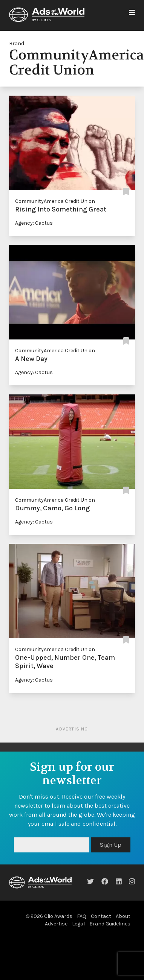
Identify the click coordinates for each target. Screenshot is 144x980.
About (123, 916)
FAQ (82, 916)
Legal (78, 924)
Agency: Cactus (34, 223)
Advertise (56, 924)
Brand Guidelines (110, 924)
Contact (101, 916)
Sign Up (111, 845)
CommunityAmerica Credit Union (55, 201)
